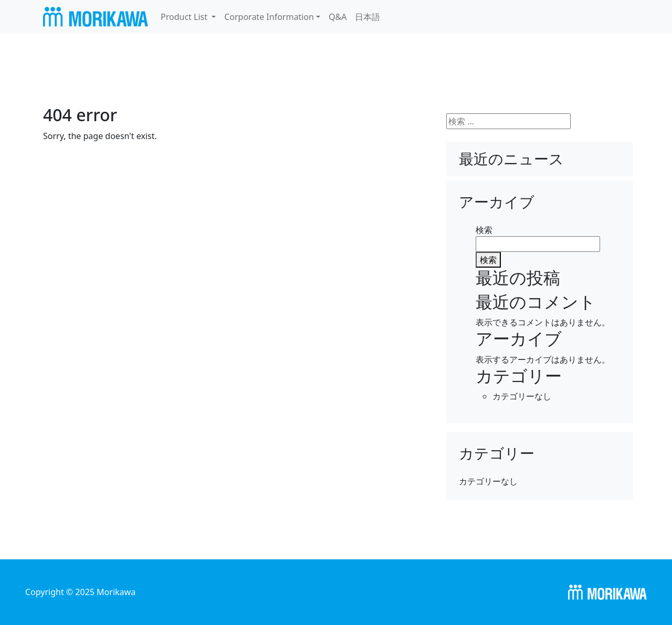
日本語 (367, 17)
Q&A (338, 17)
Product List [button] (185, 17)
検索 (484, 230)
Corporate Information (269, 17)
